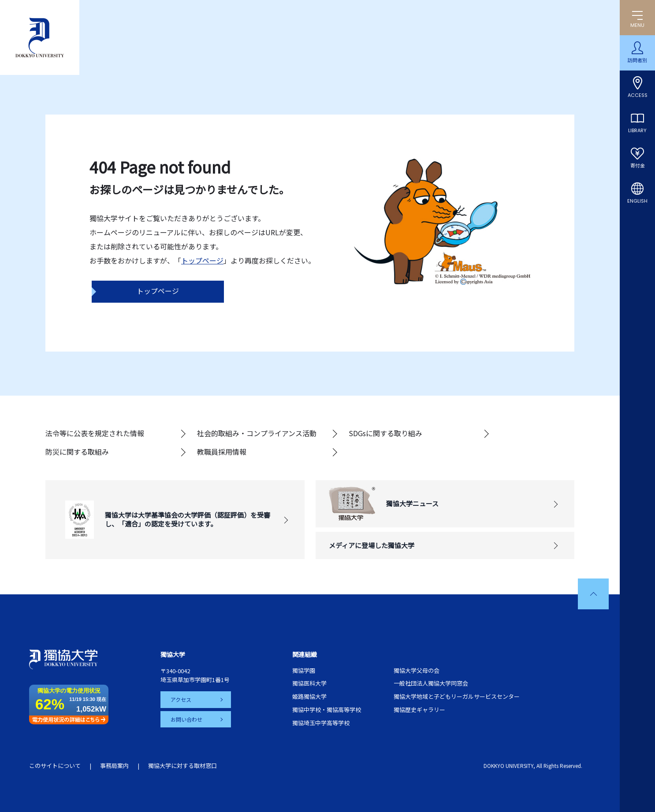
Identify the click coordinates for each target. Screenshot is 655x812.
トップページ (202, 260)
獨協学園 (304, 670)
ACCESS (638, 95)
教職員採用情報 (222, 452)
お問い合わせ (187, 719)
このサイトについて (55, 766)
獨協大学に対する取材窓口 (182, 766)
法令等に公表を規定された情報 (95, 433)
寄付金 (638, 166)
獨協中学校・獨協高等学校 (327, 710)
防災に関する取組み (77, 452)
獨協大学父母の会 (417, 670)
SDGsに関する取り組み (385, 433)
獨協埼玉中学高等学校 (321, 723)
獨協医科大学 (309, 683)
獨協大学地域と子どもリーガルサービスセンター (457, 696)
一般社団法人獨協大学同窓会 (431, 683)
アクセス (181, 699)
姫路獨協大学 (309, 696)
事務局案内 (114, 766)
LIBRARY (637, 130)
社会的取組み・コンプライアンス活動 (257, 433)
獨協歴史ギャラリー (419, 710)
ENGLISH (637, 201)
